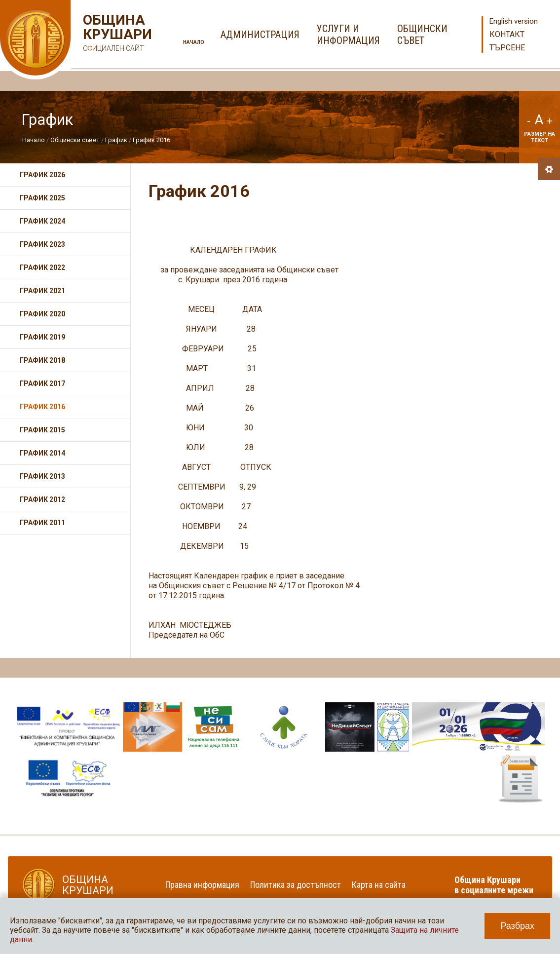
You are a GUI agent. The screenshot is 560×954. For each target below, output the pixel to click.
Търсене (507, 48)
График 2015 (42, 430)
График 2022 (42, 267)
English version (514, 21)
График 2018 (42, 360)
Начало (194, 42)
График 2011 (42, 523)
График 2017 (42, 383)
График (117, 140)
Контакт (507, 34)
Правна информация (202, 885)
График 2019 (42, 337)
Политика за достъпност (296, 885)
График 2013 (42, 476)
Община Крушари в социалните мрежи (494, 885)
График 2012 (42, 499)
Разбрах (517, 926)
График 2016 (151, 140)
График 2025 (42, 198)
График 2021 (42, 291)
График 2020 (42, 314)
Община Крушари (116, 34)
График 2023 (42, 244)
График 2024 (42, 221)
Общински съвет (75, 140)
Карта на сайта (379, 885)
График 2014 (42, 453)
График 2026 (42, 175)
